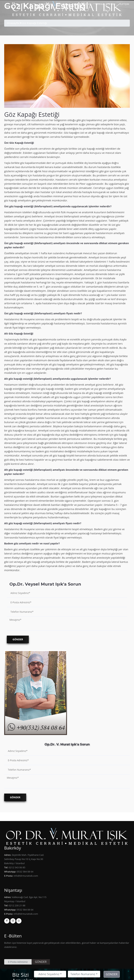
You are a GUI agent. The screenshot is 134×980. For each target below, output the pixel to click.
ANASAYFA (46, 4)
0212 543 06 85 (17, 867)
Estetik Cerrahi (82, 4)
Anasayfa (13, 23)
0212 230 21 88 (17, 905)
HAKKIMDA (63, 4)
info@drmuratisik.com (25, 876)
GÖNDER (41, 962)
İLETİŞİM (125, 4)
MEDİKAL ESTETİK (105, 4)
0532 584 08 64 (25, 872)
